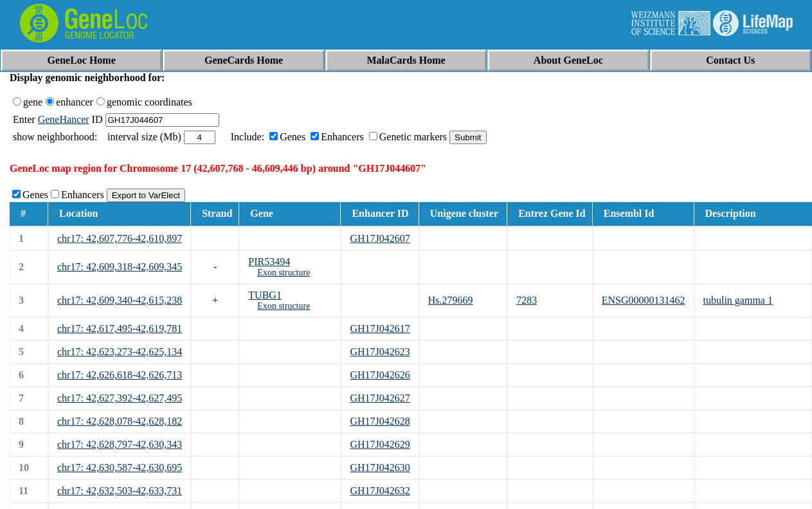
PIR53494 (269, 262)
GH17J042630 (380, 467)
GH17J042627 (380, 398)
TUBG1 (265, 295)
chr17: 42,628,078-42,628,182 (120, 421)
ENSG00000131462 (644, 300)
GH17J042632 (380, 491)
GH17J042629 (380, 444)
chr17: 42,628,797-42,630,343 (120, 444)
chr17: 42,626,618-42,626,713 (120, 375)
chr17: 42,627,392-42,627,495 (120, 398)
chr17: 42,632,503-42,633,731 (120, 491)
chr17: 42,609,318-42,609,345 (120, 267)
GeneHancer (64, 119)
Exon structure (284, 273)
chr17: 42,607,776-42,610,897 (120, 238)
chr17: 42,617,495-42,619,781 (120, 329)
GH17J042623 (380, 352)
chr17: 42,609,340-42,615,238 (120, 300)
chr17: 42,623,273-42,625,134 (120, 352)
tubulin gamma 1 (738, 300)
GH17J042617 (380, 329)
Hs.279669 (451, 300)
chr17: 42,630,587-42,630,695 (120, 467)
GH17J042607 (380, 238)
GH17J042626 (380, 375)
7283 (527, 300)
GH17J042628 (380, 421)
